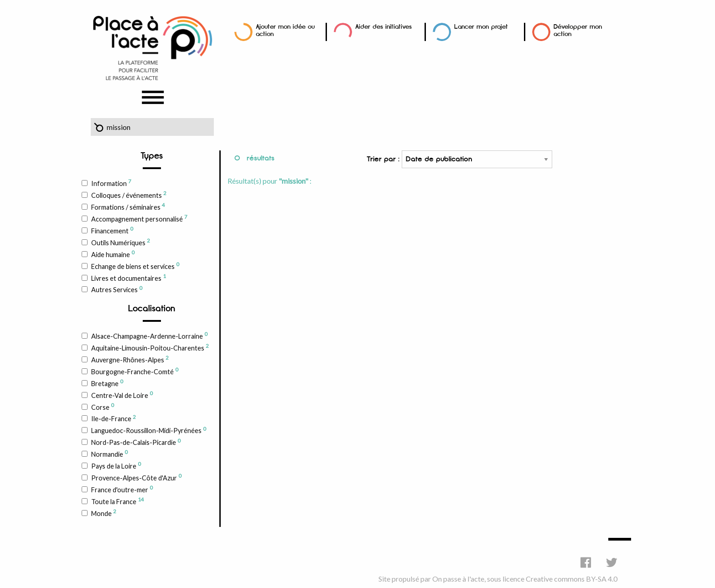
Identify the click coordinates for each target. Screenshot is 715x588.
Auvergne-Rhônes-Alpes (130, 359)
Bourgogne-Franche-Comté (135, 371)
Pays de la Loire (116, 465)
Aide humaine (113, 254)
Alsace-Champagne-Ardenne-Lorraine (149, 335)
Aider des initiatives (383, 27)
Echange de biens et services (135, 266)
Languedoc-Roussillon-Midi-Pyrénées (148, 430)
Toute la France (117, 501)
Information (111, 183)
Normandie (109, 454)
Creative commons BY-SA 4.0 (572, 579)
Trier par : (459, 159)
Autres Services (117, 289)
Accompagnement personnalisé (139, 218)
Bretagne (107, 383)
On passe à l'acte (458, 579)
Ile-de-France (113, 418)
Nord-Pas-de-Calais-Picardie (136, 442)
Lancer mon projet (481, 27)
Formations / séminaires (128, 206)
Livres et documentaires (128, 278)
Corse (102, 407)
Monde (104, 513)
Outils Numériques (120, 242)
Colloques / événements (129, 195)
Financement (112, 230)
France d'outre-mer (122, 489)
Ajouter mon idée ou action (285, 30)
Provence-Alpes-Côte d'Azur (136, 477)
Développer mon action (578, 30)
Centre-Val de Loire (122, 395)
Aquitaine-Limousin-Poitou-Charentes (150, 347)
